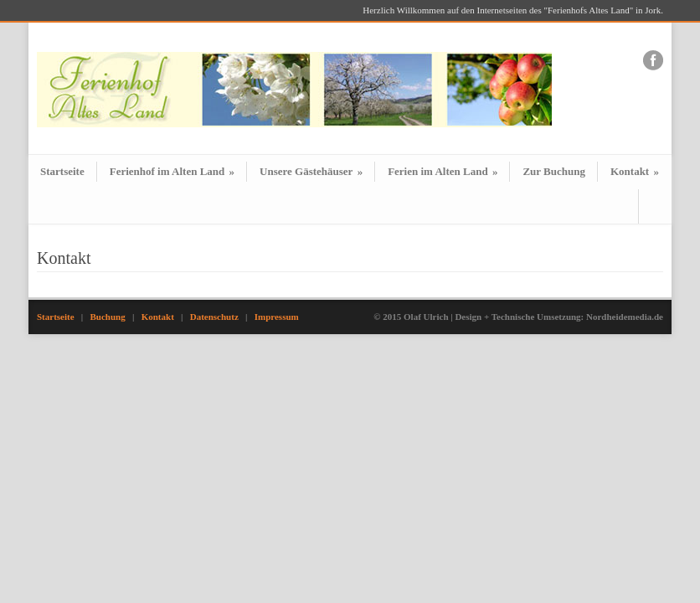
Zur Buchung (554, 171)
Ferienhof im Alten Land (172, 171)
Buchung (108, 317)
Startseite (62, 171)
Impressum (277, 317)
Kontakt (635, 171)
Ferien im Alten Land (443, 171)
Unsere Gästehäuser (311, 171)
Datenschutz (214, 317)
